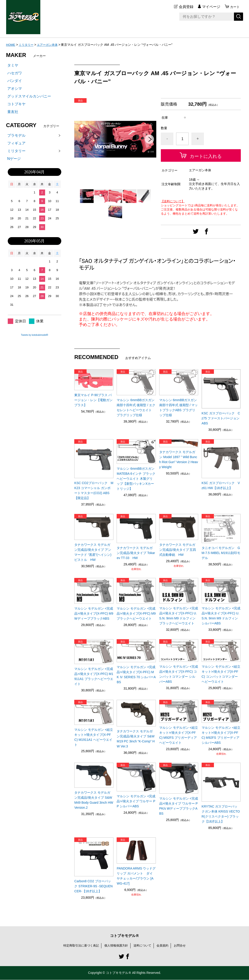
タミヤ (13, 65)
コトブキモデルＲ (125, 936)
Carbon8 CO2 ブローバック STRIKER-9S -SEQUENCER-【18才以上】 (93, 886)
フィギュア (16, 143)
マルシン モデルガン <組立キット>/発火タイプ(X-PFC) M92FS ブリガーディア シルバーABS (221, 735)
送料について (144, 946)
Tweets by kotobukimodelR (35, 335)
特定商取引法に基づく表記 (79, 946)
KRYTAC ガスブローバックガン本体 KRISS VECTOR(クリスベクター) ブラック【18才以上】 (221, 814)
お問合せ (183, 946)
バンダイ (15, 81)
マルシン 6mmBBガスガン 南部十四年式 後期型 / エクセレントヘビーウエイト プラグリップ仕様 (136, 408)
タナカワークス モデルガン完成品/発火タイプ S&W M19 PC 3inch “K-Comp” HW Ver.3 (136, 739)
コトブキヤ (16, 104)
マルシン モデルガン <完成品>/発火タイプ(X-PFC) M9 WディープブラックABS (94, 613)
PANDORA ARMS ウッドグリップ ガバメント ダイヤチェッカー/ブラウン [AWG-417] (136, 876)
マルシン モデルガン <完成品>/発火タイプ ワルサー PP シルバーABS (136, 801)
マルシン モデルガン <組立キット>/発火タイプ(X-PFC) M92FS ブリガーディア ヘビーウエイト (179, 735)
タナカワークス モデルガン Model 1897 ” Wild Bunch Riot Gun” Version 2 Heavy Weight (179, 459)
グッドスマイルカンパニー (29, 96)
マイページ (210, 7)
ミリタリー (27, 45)
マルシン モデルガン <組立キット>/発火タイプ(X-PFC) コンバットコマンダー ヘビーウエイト (221, 674)
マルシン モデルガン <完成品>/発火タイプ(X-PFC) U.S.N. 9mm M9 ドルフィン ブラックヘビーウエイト (179, 616)
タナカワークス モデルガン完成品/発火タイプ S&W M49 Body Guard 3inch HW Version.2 (94, 800)
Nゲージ (14, 159)
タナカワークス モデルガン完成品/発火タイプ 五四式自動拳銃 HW (178, 550)
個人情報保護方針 (116, 946)
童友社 (13, 112)
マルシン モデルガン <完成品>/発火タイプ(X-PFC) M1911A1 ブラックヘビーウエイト (94, 676)
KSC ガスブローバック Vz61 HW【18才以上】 (221, 485)
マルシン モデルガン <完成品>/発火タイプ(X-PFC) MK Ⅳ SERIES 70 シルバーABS (136, 675)
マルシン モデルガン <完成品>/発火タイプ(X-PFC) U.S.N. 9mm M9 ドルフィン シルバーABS (221, 616)
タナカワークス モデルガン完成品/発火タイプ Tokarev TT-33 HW (136, 553)
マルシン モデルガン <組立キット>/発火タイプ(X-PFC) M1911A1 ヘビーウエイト (94, 737)
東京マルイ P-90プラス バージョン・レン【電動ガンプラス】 (93, 400)
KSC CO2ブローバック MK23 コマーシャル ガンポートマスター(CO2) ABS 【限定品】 (94, 490)
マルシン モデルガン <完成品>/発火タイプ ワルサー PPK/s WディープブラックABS (179, 806)
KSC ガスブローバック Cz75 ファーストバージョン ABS (221, 418)
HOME (11, 45)
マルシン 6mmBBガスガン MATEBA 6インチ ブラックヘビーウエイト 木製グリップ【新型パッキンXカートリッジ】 (136, 479)
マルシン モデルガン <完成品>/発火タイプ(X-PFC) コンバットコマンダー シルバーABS (179, 674)
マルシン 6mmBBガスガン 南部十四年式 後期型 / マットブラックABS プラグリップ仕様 (179, 408)
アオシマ (15, 89)
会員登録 (185, 7)
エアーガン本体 (49, 45)
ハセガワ (15, 73)
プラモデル (16, 135)
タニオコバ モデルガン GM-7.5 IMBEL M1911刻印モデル (221, 553)
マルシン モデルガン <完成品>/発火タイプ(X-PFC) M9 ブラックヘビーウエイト (136, 613)
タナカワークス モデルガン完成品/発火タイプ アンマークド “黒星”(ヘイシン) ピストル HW (93, 552)
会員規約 (165, 946)
